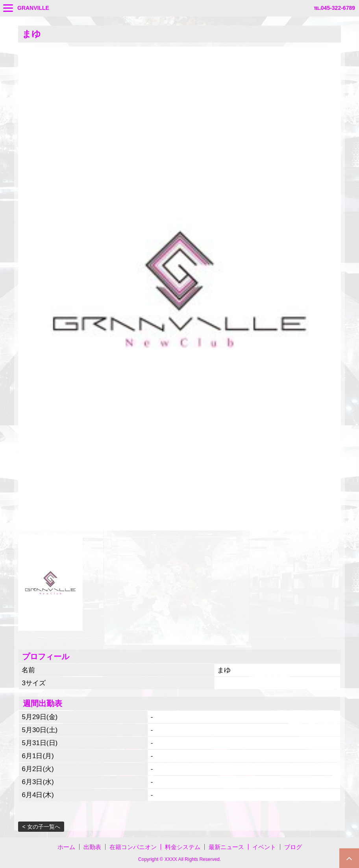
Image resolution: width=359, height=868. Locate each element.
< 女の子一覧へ (41, 827)
